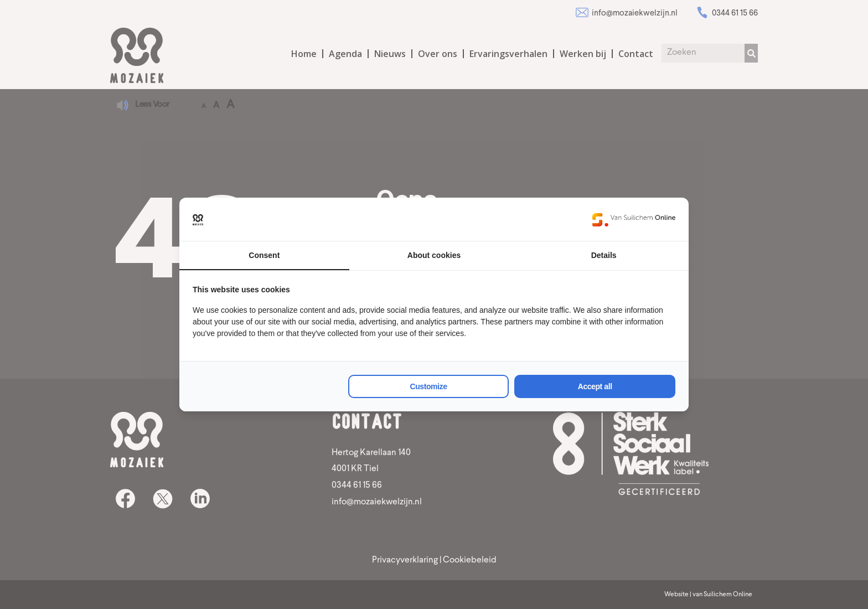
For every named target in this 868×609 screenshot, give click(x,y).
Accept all (595, 386)
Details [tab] (604, 255)
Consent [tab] (264, 255)
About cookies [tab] (434, 255)
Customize (429, 386)
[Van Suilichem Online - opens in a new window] (634, 219)
